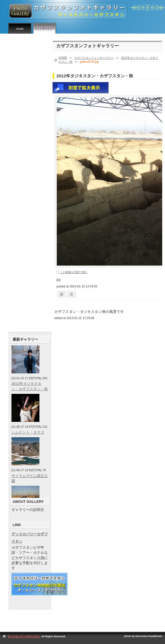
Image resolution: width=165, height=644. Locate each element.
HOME (20, 29)
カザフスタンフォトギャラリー (94, 58)
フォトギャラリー (44, 29)
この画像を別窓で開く (74, 272)
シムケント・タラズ (28, 432)
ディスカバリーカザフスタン (24, 636)
